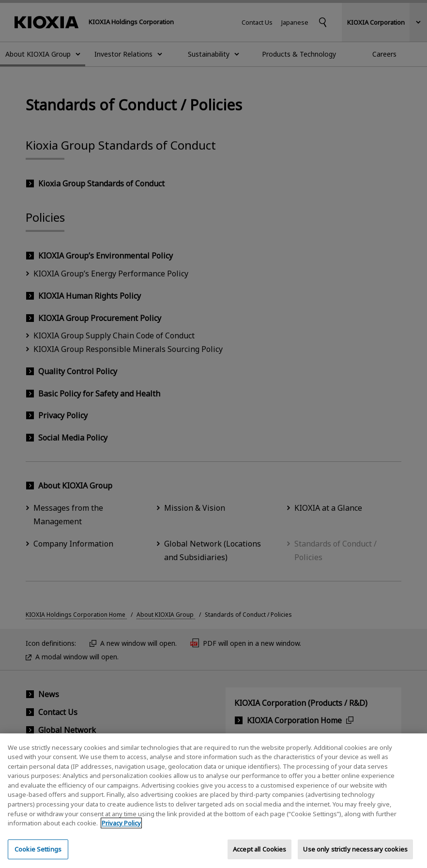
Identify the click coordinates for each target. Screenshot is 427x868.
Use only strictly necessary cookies (355, 857)
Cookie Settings (38, 857)
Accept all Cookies (259, 857)
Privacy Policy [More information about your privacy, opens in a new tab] (121, 831)
